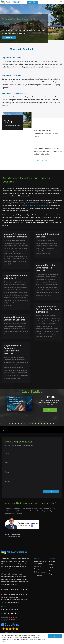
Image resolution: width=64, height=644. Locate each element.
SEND (51, 492)
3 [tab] (15, 423)
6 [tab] (24, 423)
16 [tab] (53, 423)
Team (51, 568)
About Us (52, 562)
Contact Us (9, 38)
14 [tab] (47, 423)
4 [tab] (18, 423)
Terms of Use (14, 589)
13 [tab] (44, 423)
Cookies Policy (24, 589)
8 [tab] (30, 423)
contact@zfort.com (14, 537)
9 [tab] (33, 423)
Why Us (52, 565)
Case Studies (53, 571)
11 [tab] (39, 423)
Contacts (4, 606)
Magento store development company (36, 206)
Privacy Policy (5, 589)
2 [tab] (12, 423)
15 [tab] (50, 423)
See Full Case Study (50, 410)
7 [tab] (27, 423)
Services (37, 559)
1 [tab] (9, 423)
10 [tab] (36, 423)
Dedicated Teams (39, 572)
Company (52, 559)
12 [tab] (42, 423)
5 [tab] (21, 423)
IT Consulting (38, 575)
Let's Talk (32, 2)
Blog (51, 574)
